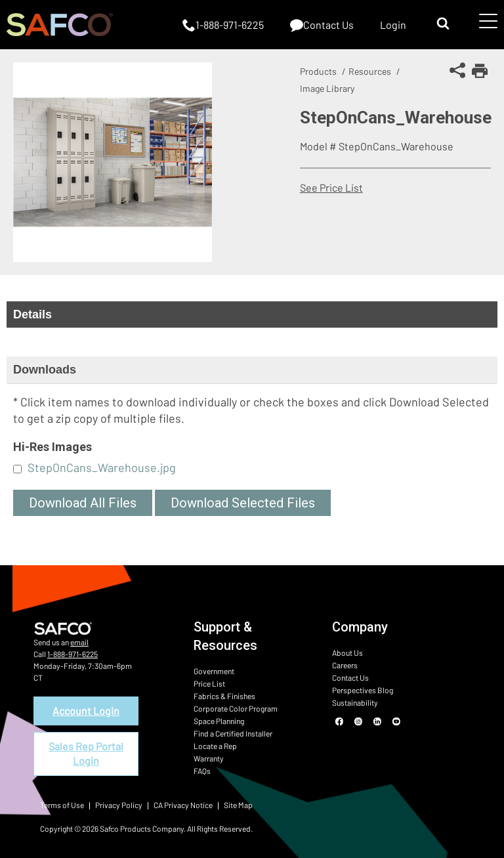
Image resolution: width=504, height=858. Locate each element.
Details (32, 314)
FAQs (202, 771)
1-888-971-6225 (73, 654)
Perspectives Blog (363, 690)
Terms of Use (62, 805)
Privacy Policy (119, 805)
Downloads (45, 370)
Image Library (327, 88)
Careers (345, 665)
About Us (347, 653)
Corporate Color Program (236, 708)
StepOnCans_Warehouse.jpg (102, 467)
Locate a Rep (215, 746)
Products (318, 71)
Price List (209, 683)
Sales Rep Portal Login (86, 753)
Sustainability (355, 702)
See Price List (331, 187)
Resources (370, 71)
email (79, 642)
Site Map (238, 805)
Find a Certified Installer (233, 733)
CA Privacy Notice (183, 805)
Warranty (209, 758)
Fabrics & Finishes (224, 696)
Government (214, 671)
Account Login (86, 711)
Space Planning (219, 721)
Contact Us (350, 677)
